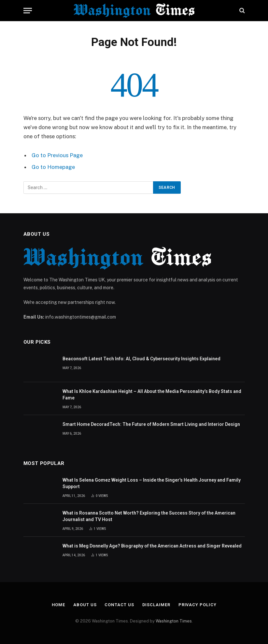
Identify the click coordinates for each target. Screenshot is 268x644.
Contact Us (119, 605)
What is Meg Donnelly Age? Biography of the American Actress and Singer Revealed (152, 546)
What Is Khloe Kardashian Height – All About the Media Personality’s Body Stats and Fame (152, 395)
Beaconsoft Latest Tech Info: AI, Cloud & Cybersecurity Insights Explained (141, 359)
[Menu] (28, 11)
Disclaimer (156, 605)
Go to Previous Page (57, 155)
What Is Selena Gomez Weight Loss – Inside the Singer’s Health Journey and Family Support (152, 483)
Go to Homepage (53, 167)
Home (59, 605)
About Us (85, 605)
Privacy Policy (197, 605)
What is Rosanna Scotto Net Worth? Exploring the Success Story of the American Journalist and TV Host (149, 516)
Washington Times (174, 621)
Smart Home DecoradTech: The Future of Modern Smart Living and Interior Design (151, 424)
